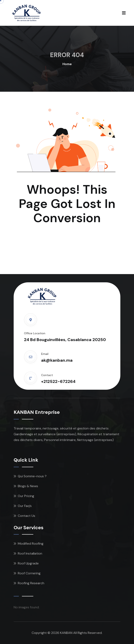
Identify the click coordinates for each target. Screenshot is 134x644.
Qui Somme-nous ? (32, 476)
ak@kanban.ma (57, 360)
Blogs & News (28, 486)
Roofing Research (31, 583)
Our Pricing (26, 496)
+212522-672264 (58, 381)
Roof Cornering (29, 573)
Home (67, 64)
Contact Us (26, 516)
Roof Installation (30, 553)
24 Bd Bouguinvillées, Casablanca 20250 (65, 340)
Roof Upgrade (28, 563)
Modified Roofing (31, 544)
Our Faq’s (25, 506)
